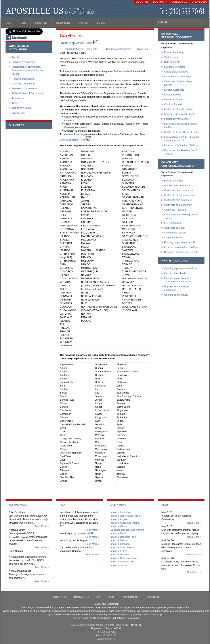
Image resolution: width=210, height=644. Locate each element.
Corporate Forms (173, 237)
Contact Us (179, 2)
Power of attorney (174, 52)
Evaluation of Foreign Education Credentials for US (181, 139)
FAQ (99, 597)
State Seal (143, 49)
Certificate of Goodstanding (179, 195)
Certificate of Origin (175, 228)
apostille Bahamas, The (123, 537)
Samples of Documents (119, 49)
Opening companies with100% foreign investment (178, 280)
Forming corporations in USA (180, 242)
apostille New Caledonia (124, 558)
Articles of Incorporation (177, 185)
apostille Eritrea (119, 551)
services (153, 597)
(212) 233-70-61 (183, 12)
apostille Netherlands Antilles (126, 516)
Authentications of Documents (81, 49)
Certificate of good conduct (179, 109)
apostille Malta (118, 533)
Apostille (16, 57)
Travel (15, 103)
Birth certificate (172, 62)
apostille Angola (119, 519)
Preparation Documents (25, 88)
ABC (111, 597)
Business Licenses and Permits (181, 252)
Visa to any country (22, 108)
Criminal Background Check (179, 114)
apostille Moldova (120, 554)
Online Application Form (79, 43)
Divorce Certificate (174, 90)
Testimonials (130, 597)
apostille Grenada (120, 544)
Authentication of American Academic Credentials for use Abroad (28, 70)
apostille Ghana (119, 526)
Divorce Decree (173, 95)
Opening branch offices (177, 273)
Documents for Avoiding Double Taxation (181, 152)
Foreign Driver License (177, 119)
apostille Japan (119, 565)
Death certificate (173, 99)
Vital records (171, 57)
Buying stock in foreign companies (177, 288)
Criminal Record (173, 104)
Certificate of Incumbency (178, 205)
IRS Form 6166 (173, 223)
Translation (18, 98)
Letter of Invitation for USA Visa (181, 145)
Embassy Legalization (24, 62)
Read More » (42, 526)
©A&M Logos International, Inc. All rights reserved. (98, 625)
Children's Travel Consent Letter (182, 132)
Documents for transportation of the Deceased (181, 125)
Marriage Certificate (175, 67)
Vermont (78, 35)
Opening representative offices (181, 268)
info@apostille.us (106, 639)
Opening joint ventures (176, 295)
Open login (199, 2)
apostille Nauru (119, 540)
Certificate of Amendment (178, 200)
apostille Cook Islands (122, 547)
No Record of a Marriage (178, 77)
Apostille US (51, 11)
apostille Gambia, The (122, 562)
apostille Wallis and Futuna (125, 523)
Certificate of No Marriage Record (178, 83)
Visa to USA (18, 113)
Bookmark (160, 2)
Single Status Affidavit (176, 72)
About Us (142, 2)
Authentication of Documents (27, 93)
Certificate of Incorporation (178, 190)
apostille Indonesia (121, 512)
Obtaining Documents (23, 84)
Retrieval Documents (23, 79)
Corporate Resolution (176, 210)
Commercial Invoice (175, 233)
